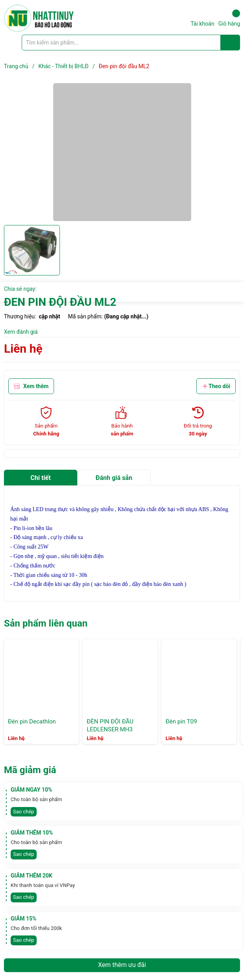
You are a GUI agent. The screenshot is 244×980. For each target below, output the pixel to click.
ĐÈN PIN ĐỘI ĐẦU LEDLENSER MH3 (110, 725)
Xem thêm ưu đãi (122, 965)
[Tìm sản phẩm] (131, 43)
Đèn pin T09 (181, 722)
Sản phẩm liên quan (46, 623)
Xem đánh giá (21, 332)
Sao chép (24, 812)
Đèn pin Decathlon (32, 722)
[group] (122, 152)
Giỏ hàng (229, 18)
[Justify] (230, 43)
